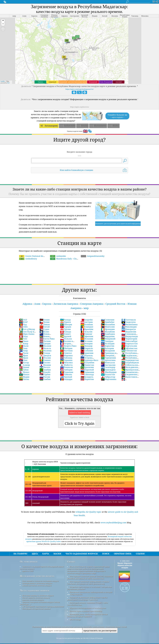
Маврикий (108, 339)
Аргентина (108, 360)
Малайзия (108, 332)
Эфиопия (87, 336)
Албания (87, 351)
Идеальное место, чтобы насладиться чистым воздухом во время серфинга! (87, 615)
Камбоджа (108, 334)
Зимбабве (108, 322)
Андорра (66, 379)
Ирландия (108, 329)
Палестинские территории (131, 378)
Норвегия (87, 379)
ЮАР (23, 322)
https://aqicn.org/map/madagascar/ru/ (79, 89)
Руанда (65, 320)
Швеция (66, 324)
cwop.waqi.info (76, 594)
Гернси (65, 322)
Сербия (45, 374)
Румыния (67, 372)
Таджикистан (130, 360)
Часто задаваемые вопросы (35, 590)
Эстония (86, 341)
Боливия (87, 324)
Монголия (108, 327)
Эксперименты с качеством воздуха (37, 583)
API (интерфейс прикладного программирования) (43, 606)
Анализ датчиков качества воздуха (37, 585)
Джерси (45, 355)
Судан (44, 329)
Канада (66, 332)
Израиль (87, 355)
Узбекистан (129, 351)
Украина (66, 360)
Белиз (44, 332)
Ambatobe (58, 256)
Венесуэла (108, 362)
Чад (23, 324)
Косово (45, 362)
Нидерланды (130, 336)
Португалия (129, 346)
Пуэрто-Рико (68, 346)
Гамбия (45, 379)
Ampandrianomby (93, 256)
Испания (87, 339)
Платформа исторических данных (36, 609)
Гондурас (107, 341)
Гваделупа (129, 322)
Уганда (45, 353)
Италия (45, 358)
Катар (24, 362)
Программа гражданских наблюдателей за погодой (91, 592)
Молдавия (108, 351)
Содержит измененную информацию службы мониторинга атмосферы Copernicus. (87, 599)
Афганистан (129, 348)
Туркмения (108, 358)
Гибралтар (108, 377)
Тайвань (66, 374)
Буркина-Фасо (89, 360)
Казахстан (108, 374)
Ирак (24, 355)
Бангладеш (108, 370)
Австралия (108, 365)
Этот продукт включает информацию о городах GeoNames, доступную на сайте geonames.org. (88, 583)
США (23, 327)
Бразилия (87, 367)
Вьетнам (66, 351)
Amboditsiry (28, 259)
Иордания (108, 336)
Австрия (87, 322)
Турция (66, 327)
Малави (45, 346)
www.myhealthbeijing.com (113, 523)
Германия (87, 372)
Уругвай (66, 377)
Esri (8, 83)
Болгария (107, 348)
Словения (108, 320)
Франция (87, 329)
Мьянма (45, 351)
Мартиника (109, 379)
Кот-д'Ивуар (27, 329)
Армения (87, 353)
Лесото (45, 367)
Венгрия (87, 344)
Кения (45, 320)
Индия (24, 377)
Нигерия (66, 348)
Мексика (66, 362)
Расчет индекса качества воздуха (36, 598)
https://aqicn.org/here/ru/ (79, 107)
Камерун (87, 327)
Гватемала (129, 320)
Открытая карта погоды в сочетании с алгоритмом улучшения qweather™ (89, 588)
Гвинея (45, 360)
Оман (24, 341)
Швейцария (109, 372)
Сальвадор (108, 367)
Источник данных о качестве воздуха (38, 595)
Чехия (44, 322)
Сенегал (66, 353)
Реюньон (66, 367)
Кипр (24, 344)
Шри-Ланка (27, 334)
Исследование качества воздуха (37, 576)
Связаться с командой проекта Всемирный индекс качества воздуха (42, 568)
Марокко (66, 355)
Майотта (66, 365)
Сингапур (87, 374)
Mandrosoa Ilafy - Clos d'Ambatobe (71, 257)
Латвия (45, 341)
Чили (24, 353)
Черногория (129, 339)
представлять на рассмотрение (100, 630)
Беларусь (87, 377)
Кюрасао (87, 348)
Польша (66, 339)
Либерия (66, 370)
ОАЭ (23, 320)
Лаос (23, 360)
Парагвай (87, 370)
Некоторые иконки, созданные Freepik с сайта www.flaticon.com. (88, 604)
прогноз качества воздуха (33, 600)
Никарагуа (129, 329)
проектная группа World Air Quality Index (44, 541)
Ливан (45, 324)
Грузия (65, 329)
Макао (24, 374)
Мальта (45, 348)
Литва (24, 379)
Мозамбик (108, 324)
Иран (24, 358)
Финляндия (129, 327)
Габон (24, 370)
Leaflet (3, 81)
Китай (45, 327)
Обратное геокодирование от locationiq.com (88, 608)
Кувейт (45, 372)
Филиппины (130, 324)
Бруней (66, 336)
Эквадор (86, 346)
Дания (24, 367)
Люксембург (129, 341)
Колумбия (87, 362)
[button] (3, 21)
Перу (23, 336)
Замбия (45, 370)
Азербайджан (130, 362)
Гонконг (86, 334)
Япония (45, 365)
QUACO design (75, 620)
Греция (45, 344)
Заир (23, 351)
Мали (24, 346)
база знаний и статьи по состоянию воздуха (40, 581)
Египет (65, 334)
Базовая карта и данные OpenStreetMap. (86, 611)
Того (23, 339)
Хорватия (108, 346)
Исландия (108, 344)
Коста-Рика (47, 339)
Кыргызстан (130, 344)
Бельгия (86, 332)
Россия (45, 377)
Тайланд (66, 358)
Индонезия (129, 332)
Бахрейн (87, 320)
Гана (23, 348)
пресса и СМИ (28, 571)
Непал (24, 372)
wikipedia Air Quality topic (88, 512)
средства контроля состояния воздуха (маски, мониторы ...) (40, 603)
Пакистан (87, 365)
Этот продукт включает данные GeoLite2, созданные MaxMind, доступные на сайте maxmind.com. (90, 577)
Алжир (24, 365)
